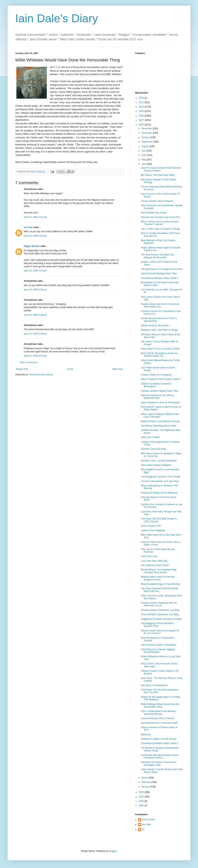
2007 (142, 120)
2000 (142, 805)
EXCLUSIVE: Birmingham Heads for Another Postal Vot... (159, 355)
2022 (142, 98)
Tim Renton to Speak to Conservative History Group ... (160, 749)
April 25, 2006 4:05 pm (35, 271)
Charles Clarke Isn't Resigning (156, 375)
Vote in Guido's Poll (151, 526)
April (144, 164)
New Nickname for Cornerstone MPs (159, 723)
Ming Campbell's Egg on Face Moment (160, 584)
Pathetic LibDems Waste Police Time (160, 391)
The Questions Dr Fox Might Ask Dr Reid (162, 269)
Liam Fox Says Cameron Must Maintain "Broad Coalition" (161, 169)
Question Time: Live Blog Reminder (159, 461)
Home (70, 369)
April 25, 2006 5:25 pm (35, 290)
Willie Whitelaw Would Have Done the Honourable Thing (160, 705)
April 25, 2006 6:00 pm (35, 356)
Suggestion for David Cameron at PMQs (161, 619)
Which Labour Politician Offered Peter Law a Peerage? (160, 415)
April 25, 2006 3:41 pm (35, 217)
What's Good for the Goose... (156, 326)
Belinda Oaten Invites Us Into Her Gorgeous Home (158, 578)
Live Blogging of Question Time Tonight (161, 477)
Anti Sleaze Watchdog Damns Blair (159, 426)
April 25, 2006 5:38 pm (35, 334)
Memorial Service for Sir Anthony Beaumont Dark (158, 397)
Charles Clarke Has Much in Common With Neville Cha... (160, 305)
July (144, 151)
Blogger (113, 851)
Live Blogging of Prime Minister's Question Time (157, 625)
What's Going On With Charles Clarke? (161, 379)
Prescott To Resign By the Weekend (159, 493)
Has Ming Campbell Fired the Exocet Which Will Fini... (159, 590)
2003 (142, 801)
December (147, 128)
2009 (142, 111)
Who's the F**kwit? (150, 437)
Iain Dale (28, 227)
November (147, 133)
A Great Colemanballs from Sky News (160, 481)
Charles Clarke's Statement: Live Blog (160, 610)
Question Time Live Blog (153, 449)
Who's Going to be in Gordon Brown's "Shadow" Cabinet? (160, 223)
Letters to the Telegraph (153, 530)
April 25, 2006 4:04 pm (35, 236)
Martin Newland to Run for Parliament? (161, 403)
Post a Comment (28, 362)
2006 (142, 125)
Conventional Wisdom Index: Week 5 (160, 743)
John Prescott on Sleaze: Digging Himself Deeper (158, 651)
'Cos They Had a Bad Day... (155, 561)
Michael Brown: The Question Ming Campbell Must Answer (159, 571)
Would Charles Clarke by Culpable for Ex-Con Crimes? (160, 632)
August (145, 146)
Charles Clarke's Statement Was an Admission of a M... (159, 604)
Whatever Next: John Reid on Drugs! (159, 330)
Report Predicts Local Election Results (160, 421)
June (144, 155)
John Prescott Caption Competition (158, 645)
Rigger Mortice (32, 246)
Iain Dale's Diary (57, 18)
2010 (142, 107)
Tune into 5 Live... (150, 556)
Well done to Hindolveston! (154, 685)
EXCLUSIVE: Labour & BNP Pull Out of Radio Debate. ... (161, 408)
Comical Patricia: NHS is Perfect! (158, 718)
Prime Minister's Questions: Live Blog (160, 614)
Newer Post (22, 369)
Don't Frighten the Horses (154, 213)
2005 (142, 792)
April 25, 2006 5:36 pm (35, 315)
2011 (142, 102)
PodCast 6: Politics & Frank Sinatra (159, 739)
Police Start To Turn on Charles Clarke (160, 349)
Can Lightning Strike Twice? (155, 565)
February (146, 782)
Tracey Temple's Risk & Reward (157, 201)
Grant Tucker (148, 820)
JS (143, 829)
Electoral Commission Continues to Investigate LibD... (159, 763)
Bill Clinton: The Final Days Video (158, 175)
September (147, 142)
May (144, 160)
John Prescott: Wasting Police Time (159, 273)
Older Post (117, 369)
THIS (58, 67)
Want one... (147, 735)
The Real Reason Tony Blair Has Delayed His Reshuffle (157, 256)
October (146, 137)
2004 (142, 797)
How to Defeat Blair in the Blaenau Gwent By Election (158, 713)
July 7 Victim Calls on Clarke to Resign (160, 229)
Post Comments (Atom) (41, 375)
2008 (142, 116)
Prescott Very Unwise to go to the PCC (160, 217)
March (145, 778)
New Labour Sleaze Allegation (156, 465)
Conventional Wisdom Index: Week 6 (160, 278)
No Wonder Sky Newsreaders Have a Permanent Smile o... (160, 756)
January (146, 787)
